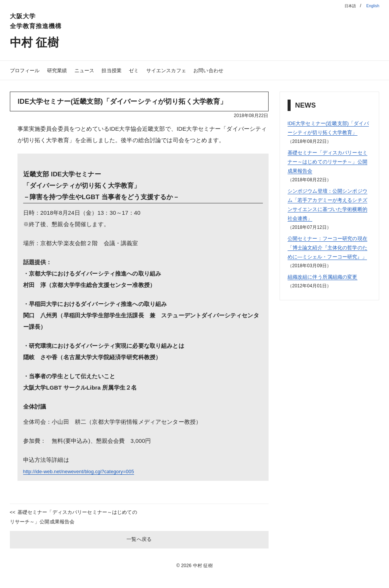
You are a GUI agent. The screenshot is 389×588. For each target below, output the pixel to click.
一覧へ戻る (139, 544)
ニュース (94, 70)
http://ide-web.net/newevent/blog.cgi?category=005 (89, 471)
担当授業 (124, 70)
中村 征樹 (39, 42)
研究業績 (63, 70)
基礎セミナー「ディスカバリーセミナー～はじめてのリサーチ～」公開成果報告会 (72, 519)
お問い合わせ (232, 70)
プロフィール (27, 70)
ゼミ (149, 70)
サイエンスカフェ (184, 70)
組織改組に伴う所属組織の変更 (328, 295)
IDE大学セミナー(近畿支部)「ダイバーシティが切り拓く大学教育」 (329, 132)
